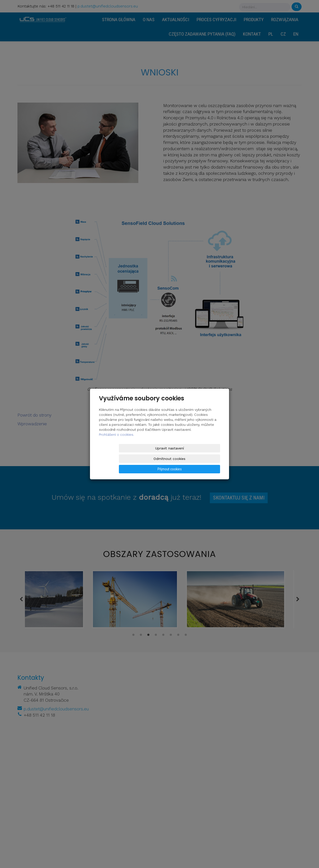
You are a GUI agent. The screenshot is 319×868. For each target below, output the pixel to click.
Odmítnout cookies (160, 459)
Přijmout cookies (201, 459)
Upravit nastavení (118, 459)
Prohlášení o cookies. (117, 445)
